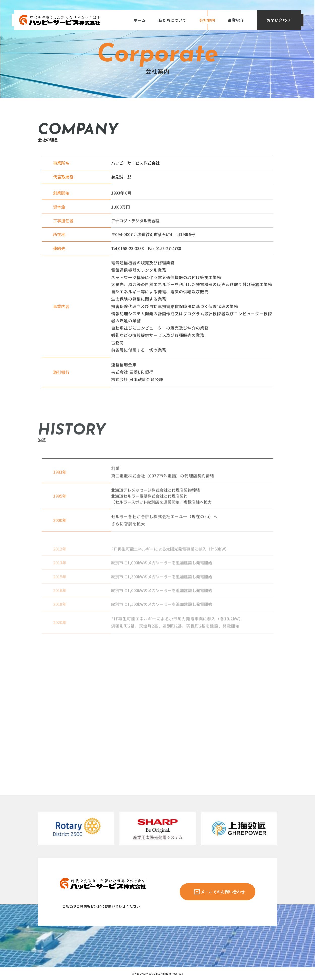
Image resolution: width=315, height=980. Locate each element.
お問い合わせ (279, 20)
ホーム (140, 20)
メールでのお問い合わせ (223, 892)
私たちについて (172, 20)
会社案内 (207, 20)
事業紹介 (236, 20)
